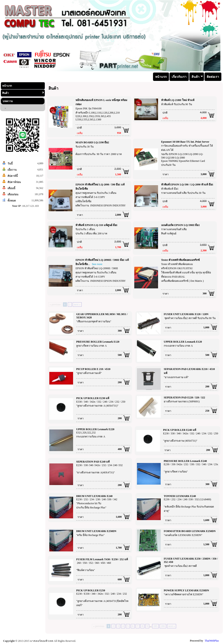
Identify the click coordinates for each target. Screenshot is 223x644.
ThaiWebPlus (212, 641)
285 (155, 626)
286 (163, 626)
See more (97, 264)
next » (77, 304)
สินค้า (23, 93)
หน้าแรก (7, 86)
